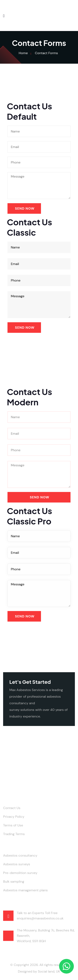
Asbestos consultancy (20, 855)
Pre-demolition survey (20, 873)
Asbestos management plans (25, 890)
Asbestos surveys (17, 864)
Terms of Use (13, 825)
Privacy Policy (14, 817)
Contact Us (12, 808)
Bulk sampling (14, 882)
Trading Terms (14, 834)
